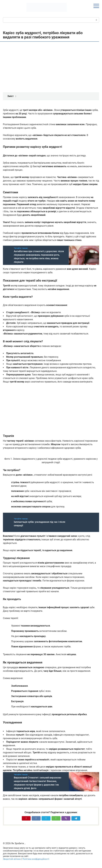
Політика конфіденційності (36, 859)
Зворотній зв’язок (12, 859)
